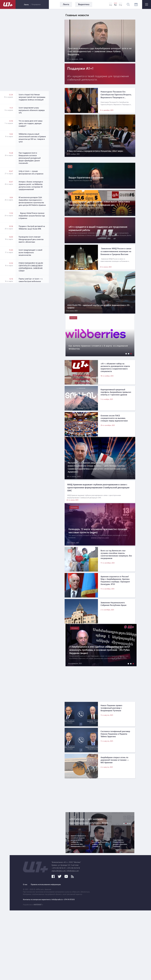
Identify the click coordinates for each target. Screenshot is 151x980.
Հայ (111, 5)
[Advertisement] (32, 271)
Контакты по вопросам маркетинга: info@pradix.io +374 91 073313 (90, 969)
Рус (115, 5)
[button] (126, 377)
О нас (64, 954)
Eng (120, 5)
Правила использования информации (88, 954)
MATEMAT (77, 974)
